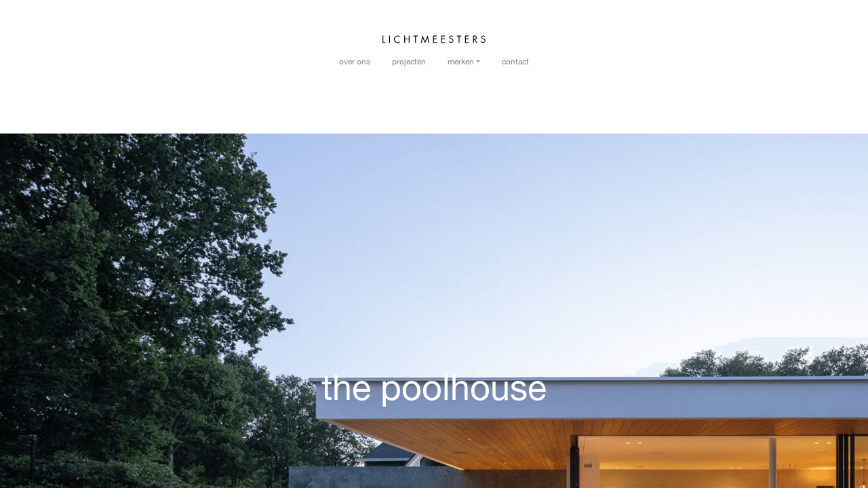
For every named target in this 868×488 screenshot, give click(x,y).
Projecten (409, 62)
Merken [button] (461, 62)
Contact (515, 62)
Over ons (355, 62)
